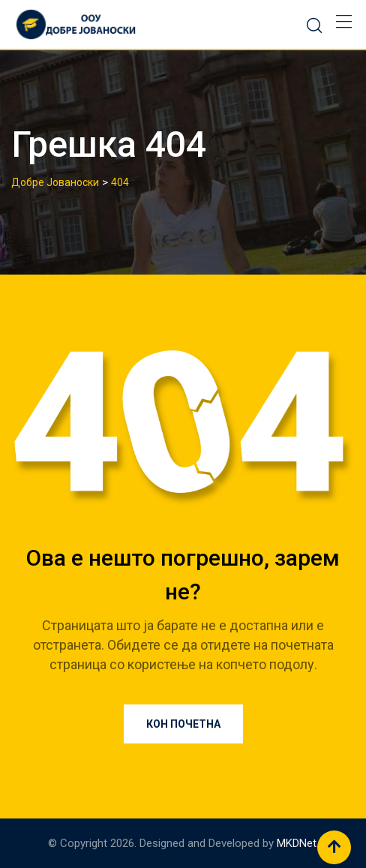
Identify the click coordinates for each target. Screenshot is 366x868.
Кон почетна (183, 724)
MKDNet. (298, 843)
